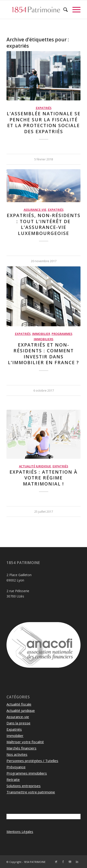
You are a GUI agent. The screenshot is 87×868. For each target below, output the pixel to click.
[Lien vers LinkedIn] (77, 861)
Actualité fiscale (19, 704)
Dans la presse (18, 723)
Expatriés (44, 108)
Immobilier (41, 334)
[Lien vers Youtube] (70, 861)
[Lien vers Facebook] (63, 861)
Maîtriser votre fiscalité (25, 742)
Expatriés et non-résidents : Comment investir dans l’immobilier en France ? (43, 354)
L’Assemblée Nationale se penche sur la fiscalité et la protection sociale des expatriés (44, 122)
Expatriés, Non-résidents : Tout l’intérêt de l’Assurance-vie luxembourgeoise (44, 224)
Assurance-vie (35, 210)
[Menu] (74, 10)
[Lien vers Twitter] (56, 861)
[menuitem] (63, 10)
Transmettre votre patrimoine (31, 792)
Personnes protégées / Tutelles (32, 761)
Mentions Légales (20, 832)
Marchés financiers (21, 748)
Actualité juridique (35, 466)
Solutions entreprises (24, 786)
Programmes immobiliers (27, 773)
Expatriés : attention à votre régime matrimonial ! (43, 478)
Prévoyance (16, 767)
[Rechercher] (63, 10)
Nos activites (17, 754)
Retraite (13, 779)
